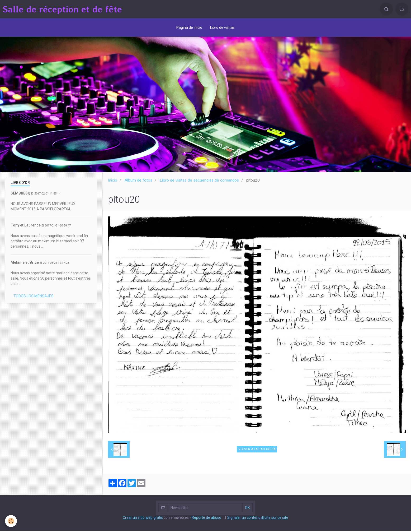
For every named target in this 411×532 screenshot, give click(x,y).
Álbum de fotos (138, 182)
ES (402, 9)
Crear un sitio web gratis (143, 519)
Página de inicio (189, 27)
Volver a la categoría (257, 451)
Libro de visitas (222, 27)
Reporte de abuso (206, 519)
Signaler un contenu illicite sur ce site (258, 519)
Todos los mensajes (34, 297)
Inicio (113, 182)
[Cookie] (11, 521)
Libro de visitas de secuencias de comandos (199, 182)
